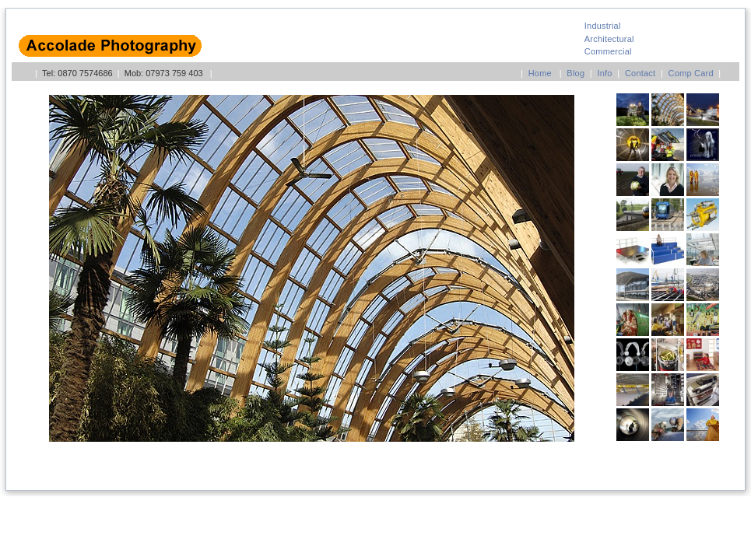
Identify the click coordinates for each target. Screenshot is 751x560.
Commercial (608, 51)
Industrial (603, 26)
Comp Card (691, 73)
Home (540, 73)
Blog (576, 73)
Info (604, 73)
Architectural (609, 39)
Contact (640, 73)
